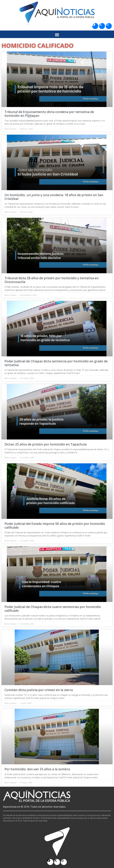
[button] (57, 35)
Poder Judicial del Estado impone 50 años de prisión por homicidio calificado (55, 526)
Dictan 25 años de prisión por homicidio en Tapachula (46, 444)
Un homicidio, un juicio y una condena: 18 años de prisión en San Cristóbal (54, 197)
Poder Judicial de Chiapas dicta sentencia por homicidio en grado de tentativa (56, 363)
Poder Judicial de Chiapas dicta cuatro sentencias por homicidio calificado (53, 609)
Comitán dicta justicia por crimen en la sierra (39, 690)
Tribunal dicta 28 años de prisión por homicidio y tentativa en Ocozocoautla (52, 280)
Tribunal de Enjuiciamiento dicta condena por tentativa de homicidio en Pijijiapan (49, 114)
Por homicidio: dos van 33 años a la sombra (37, 769)
